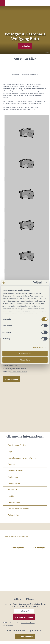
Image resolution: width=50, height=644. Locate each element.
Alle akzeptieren (25, 354)
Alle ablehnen (25, 360)
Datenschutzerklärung (28, 623)
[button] (2, 3)
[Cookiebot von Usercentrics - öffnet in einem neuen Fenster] (33, 283)
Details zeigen (38, 347)
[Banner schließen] (47, 283)
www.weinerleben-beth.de (18, 372)
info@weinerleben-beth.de (17, 369)
